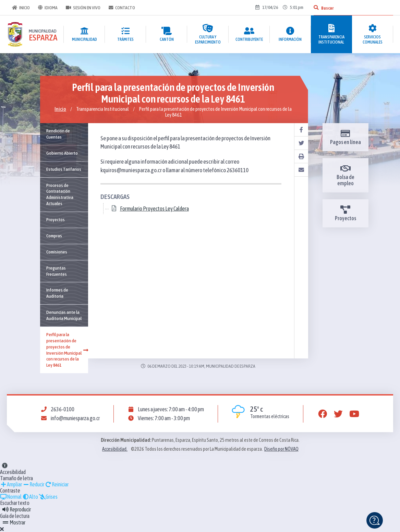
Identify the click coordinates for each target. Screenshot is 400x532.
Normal (11, 497)
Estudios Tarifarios (64, 169)
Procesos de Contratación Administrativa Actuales (60, 194)
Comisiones (57, 252)
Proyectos (56, 220)
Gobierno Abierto (62, 153)
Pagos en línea (346, 137)
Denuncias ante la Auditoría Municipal (64, 315)
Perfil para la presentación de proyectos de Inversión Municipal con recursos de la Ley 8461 (67, 350)
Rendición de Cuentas (58, 134)
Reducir (33, 484)
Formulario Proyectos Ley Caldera (154, 209)
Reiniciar (57, 484)
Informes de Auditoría (57, 293)
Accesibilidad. (115, 449)
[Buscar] (316, 8)
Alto (30, 497)
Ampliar (11, 484)
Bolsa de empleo (346, 175)
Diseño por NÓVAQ (281, 449)
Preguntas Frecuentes (57, 271)
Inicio (20, 8)
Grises (48, 497)
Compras (54, 236)
